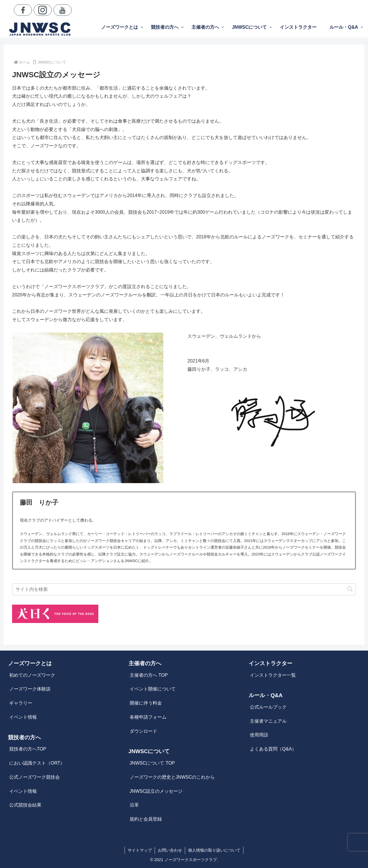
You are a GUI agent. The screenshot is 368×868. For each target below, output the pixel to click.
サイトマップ (140, 850)
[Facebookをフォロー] (23, 10)
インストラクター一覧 (273, 675)
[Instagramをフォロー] (43, 10)
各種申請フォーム (148, 717)
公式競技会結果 (25, 805)
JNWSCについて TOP (152, 763)
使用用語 (259, 735)
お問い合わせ (170, 850)
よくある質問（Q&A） (273, 749)
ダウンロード (143, 731)
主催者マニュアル (268, 721)
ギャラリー (21, 703)
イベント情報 (23, 717)
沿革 (134, 805)
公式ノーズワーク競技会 (34, 777)
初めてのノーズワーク (32, 675)
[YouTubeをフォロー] (63, 10)
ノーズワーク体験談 (30, 689)
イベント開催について (153, 689)
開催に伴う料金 (146, 703)
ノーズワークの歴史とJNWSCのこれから (172, 777)
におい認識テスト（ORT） (37, 763)
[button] (350, 589)
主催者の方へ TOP (149, 675)
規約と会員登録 (146, 819)
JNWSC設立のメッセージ (156, 791)
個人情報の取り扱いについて (214, 850)
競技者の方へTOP (28, 749)
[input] (184, 589)
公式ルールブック (268, 707)
